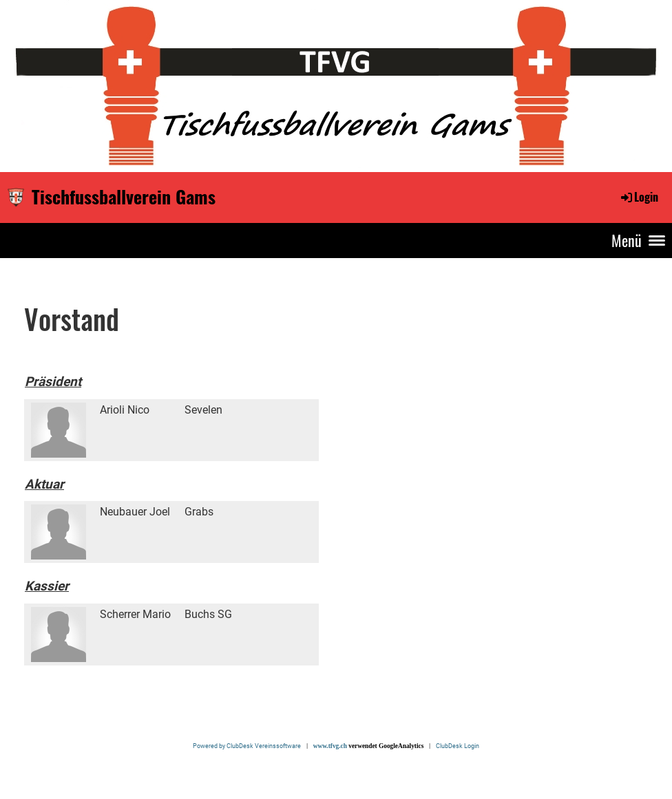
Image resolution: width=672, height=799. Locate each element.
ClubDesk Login (458, 746)
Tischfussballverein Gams (124, 197)
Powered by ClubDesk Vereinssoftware (249, 746)
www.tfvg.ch (330, 746)
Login (639, 197)
